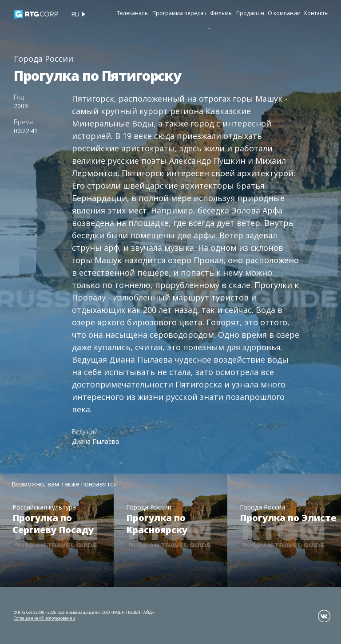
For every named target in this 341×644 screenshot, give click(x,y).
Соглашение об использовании (44, 618)
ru (75, 14)
